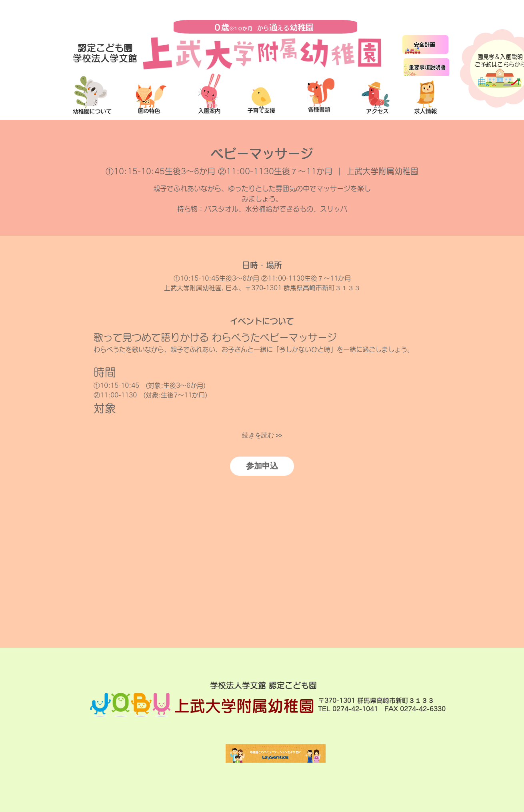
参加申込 (262, 466)
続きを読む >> (262, 435)
